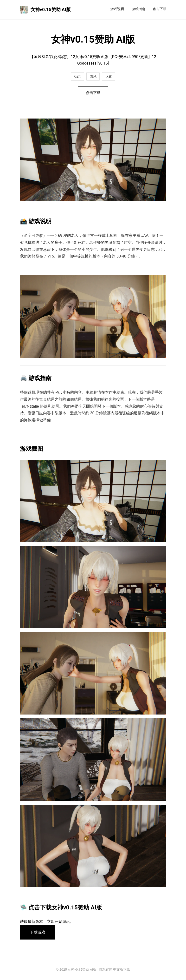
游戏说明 (117, 9)
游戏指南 (138, 9)
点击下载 (160, 9)
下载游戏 (38, 932)
